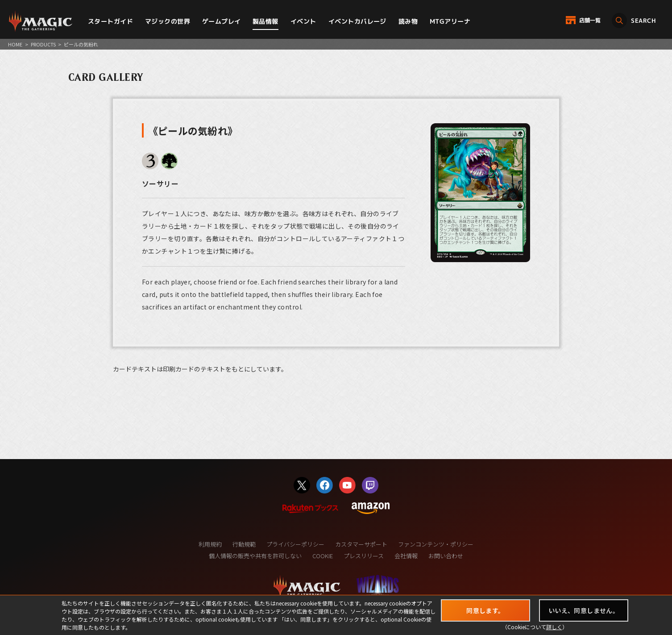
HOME (15, 44)
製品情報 (265, 21)
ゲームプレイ (222, 21)
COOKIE (323, 556)
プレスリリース (364, 556)
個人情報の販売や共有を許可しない (255, 556)
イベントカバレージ (357, 21)
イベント (303, 21)
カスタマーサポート (361, 544)
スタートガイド (110, 21)
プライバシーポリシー (295, 544)
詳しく (554, 627)
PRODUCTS (43, 44)
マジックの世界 (168, 21)
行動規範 (244, 544)
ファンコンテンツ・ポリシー (436, 544)
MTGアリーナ (450, 21)
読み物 (408, 21)
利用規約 (210, 544)
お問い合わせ (446, 556)
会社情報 (406, 556)
